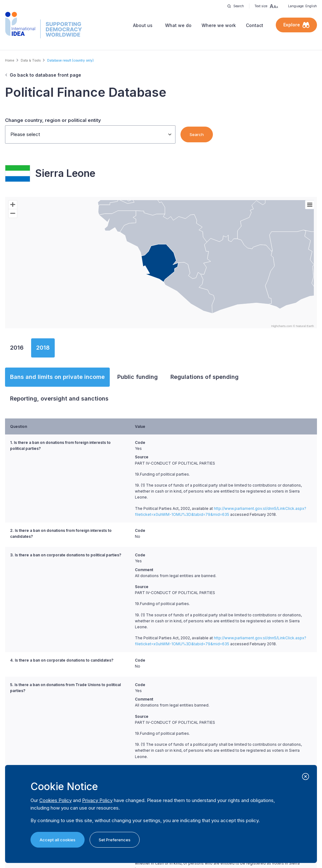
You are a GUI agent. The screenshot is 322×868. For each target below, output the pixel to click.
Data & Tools (31, 60)
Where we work (219, 25)
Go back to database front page (45, 75)
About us (143, 25)
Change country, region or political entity (53, 120)
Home (10, 60)
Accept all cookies (58, 840)
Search (197, 134)
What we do (178, 25)
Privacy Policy (97, 800)
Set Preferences (115, 840)
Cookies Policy (56, 800)
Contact (255, 25)
